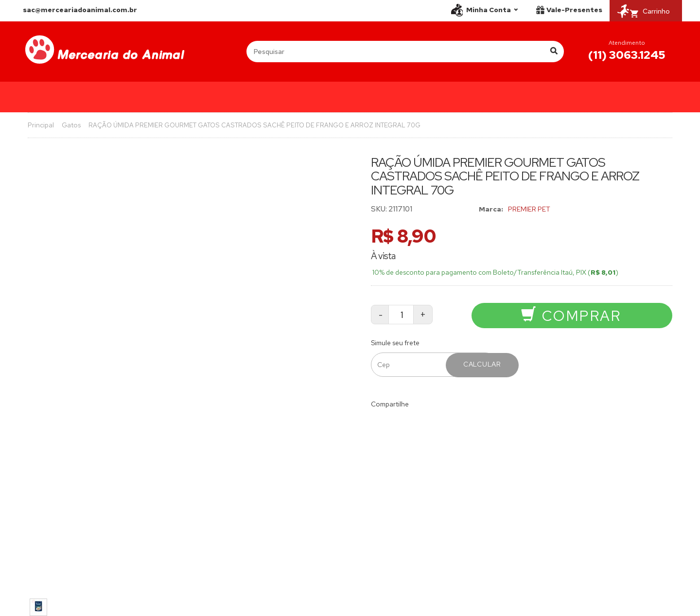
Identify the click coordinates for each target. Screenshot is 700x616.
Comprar (571, 316)
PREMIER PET (529, 209)
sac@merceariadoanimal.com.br (80, 10)
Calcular (482, 364)
